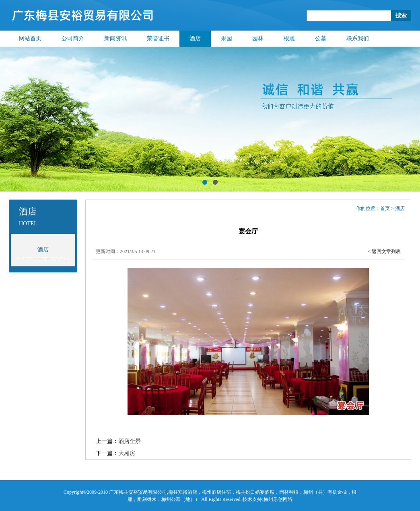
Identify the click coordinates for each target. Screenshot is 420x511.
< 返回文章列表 (384, 251)
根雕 (289, 38)
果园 (226, 38)
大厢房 (127, 453)
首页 (385, 208)
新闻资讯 (115, 38)
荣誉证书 (158, 38)
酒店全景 (130, 441)
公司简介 (73, 38)
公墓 (321, 38)
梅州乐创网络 (278, 499)
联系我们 (358, 38)
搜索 (401, 15)
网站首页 (30, 38)
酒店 (195, 38)
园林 (258, 38)
